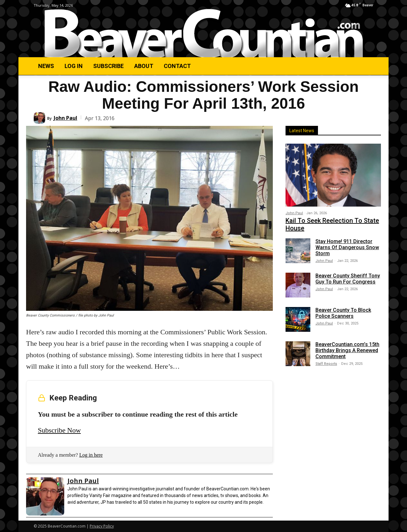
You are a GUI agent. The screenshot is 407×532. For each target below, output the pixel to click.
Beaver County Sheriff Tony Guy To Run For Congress (348, 279)
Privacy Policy (102, 526)
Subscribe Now (59, 430)
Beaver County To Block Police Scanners (343, 313)
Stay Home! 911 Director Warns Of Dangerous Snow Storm (347, 247)
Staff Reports (326, 364)
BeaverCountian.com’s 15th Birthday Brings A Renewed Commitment (347, 350)
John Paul (66, 118)
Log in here (91, 455)
